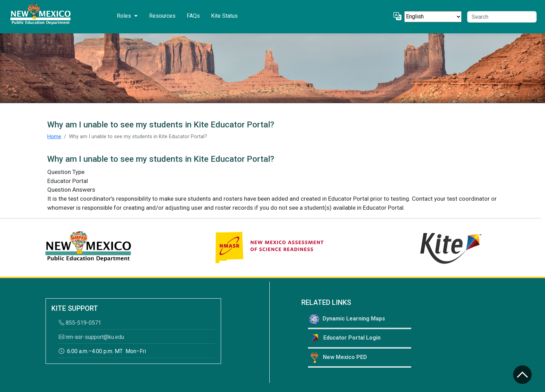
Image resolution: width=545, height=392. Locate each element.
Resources (162, 16)
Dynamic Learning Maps (347, 319)
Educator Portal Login (345, 338)
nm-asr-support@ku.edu (91, 337)
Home (54, 136)
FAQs (193, 16)
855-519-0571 (80, 323)
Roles (124, 16)
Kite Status (224, 16)
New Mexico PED (338, 357)
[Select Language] (433, 17)
